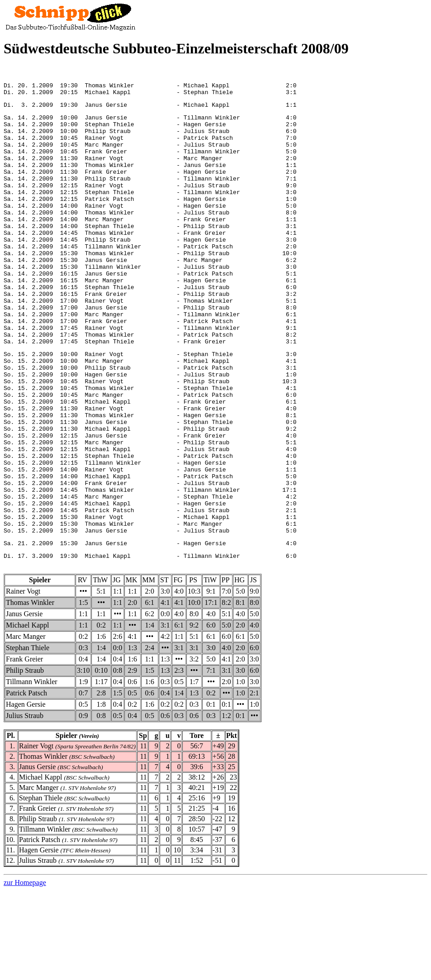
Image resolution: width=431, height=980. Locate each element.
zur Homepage (25, 972)
